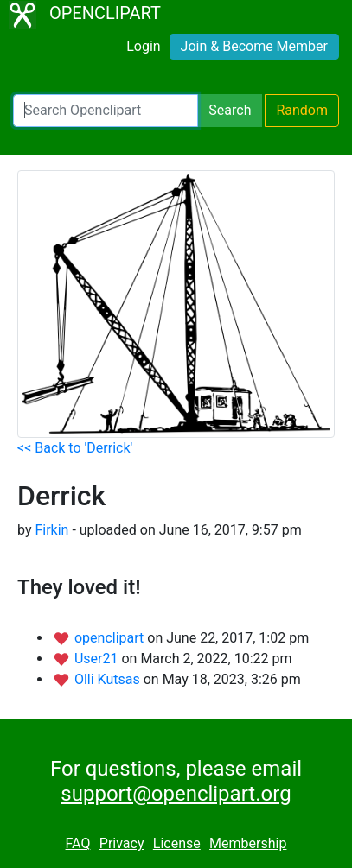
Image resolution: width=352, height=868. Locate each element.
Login (143, 46)
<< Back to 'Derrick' (75, 448)
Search (230, 110)
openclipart (111, 638)
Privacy (122, 843)
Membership (248, 843)
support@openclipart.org (176, 794)
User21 (98, 659)
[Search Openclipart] (106, 111)
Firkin (51, 530)
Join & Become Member (254, 46)
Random (302, 110)
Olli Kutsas (109, 679)
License (177, 843)
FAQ (78, 843)
